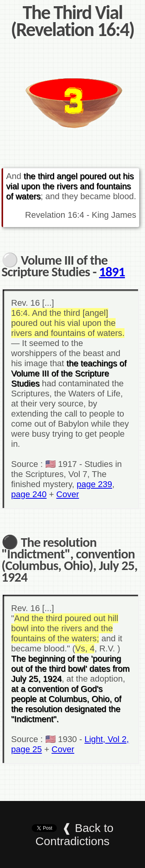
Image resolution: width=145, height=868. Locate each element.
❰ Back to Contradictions (75, 834)
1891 (112, 272)
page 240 (29, 494)
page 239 (94, 484)
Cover (68, 494)
